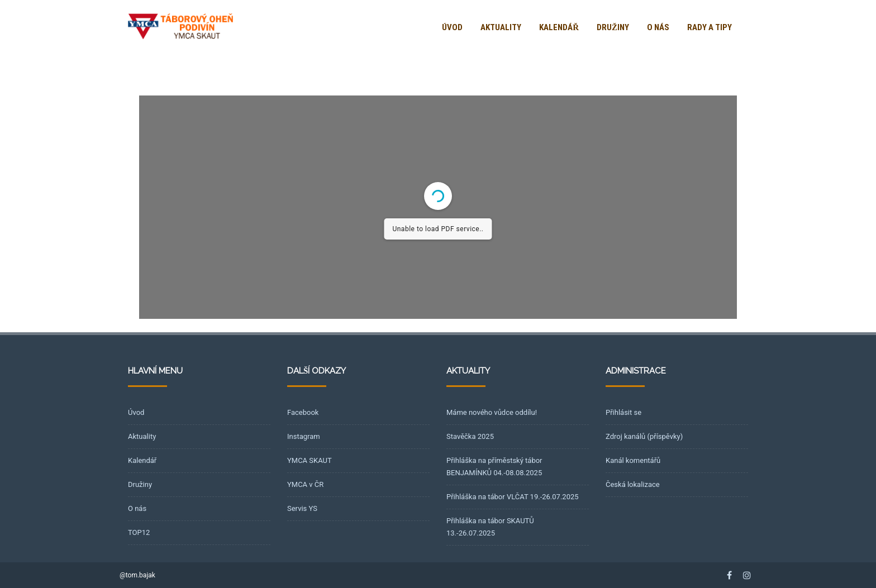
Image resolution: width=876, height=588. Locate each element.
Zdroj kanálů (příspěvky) (644, 436)
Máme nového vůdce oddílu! (492, 412)
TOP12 (139, 532)
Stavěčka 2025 (470, 436)
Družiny (613, 27)
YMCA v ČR (305, 484)
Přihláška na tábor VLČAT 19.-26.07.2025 (513, 497)
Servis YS (302, 508)
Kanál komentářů (633, 460)
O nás (658, 27)
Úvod (452, 27)
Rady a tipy (710, 27)
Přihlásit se (623, 412)
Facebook (303, 412)
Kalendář (559, 27)
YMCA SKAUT (310, 460)
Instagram (304, 436)
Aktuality (501, 27)
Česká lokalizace (633, 484)
